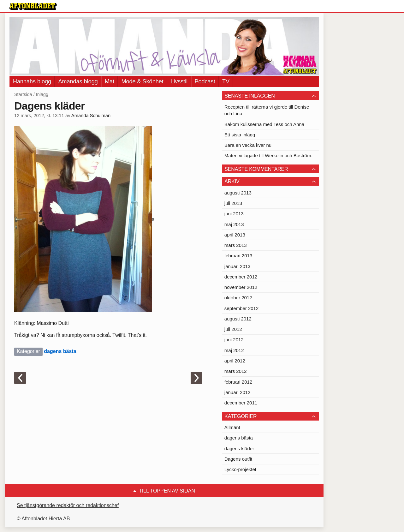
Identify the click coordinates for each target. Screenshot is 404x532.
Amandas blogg (78, 81)
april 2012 (235, 361)
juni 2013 (234, 214)
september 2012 (241, 308)
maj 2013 (234, 224)
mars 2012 (236, 371)
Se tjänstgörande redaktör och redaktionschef (68, 505)
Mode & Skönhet (143, 81)
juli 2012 (233, 329)
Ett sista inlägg (240, 135)
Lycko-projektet (240, 469)
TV (226, 81)
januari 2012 (238, 392)
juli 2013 (233, 203)
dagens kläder (239, 448)
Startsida (23, 94)
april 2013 (235, 235)
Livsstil (179, 81)
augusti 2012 (238, 319)
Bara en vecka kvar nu (248, 145)
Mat (110, 81)
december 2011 (241, 403)
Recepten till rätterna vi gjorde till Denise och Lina (267, 110)
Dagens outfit (238, 459)
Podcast (205, 81)
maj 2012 (234, 350)
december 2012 (241, 277)
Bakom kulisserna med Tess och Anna (264, 124)
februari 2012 (238, 382)
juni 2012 (234, 340)
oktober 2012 (238, 298)
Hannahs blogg (32, 81)
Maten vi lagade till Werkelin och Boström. (268, 155)
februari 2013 (238, 256)
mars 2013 (236, 245)
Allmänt (232, 427)
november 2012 (241, 287)
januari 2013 (238, 266)
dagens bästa (60, 351)
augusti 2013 (238, 193)
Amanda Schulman (91, 116)
